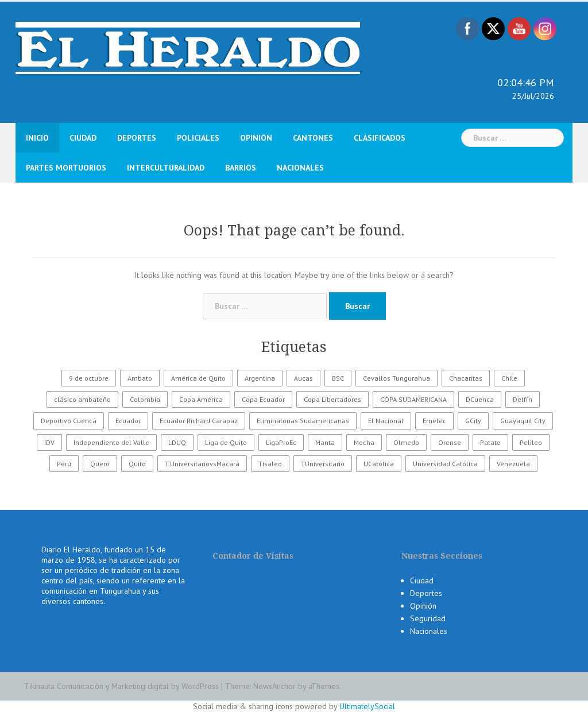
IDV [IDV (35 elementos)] (49, 442)
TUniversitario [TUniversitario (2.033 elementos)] (323, 464)
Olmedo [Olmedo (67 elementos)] (406, 442)
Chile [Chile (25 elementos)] (509, 378)
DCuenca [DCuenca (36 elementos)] (480, 399)
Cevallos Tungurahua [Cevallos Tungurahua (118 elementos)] (396, 378)
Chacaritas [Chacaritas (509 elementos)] (466, 378)
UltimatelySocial (367, 706)
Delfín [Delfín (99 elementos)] (523, 399)
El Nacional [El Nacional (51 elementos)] (386, 421)
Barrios (241, 168)
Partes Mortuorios (66, 168)
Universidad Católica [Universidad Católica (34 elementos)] (445, 464)
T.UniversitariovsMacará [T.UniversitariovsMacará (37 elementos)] (202, 464)
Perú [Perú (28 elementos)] (64, 464)
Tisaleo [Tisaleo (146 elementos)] (270, 464)
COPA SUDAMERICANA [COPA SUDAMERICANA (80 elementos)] (413, 399)
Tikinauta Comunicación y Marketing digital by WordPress (121, 686)
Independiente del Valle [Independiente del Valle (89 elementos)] (111, 442)
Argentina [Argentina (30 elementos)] (260, 378)
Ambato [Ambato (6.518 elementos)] (140, 378)
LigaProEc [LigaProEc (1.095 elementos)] (281, 442)
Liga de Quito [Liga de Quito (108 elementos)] (226, 442)
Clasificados (380, 138)
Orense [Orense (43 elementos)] (450, 442)
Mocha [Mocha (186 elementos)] (364, 442)
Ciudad (83, 138)
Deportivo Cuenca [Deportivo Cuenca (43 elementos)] (69, 421)
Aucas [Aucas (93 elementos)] (303, 378)
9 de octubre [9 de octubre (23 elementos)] (89, 378)
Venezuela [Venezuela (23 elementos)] (513, 464)
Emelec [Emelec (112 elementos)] (434, 421)
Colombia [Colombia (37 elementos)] (145, 399)
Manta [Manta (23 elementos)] (325, 442)
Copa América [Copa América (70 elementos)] (201, 399)
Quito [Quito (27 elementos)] (137, 464)
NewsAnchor (274, 686)
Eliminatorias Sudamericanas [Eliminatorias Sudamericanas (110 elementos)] (303, 421)
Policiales (198, 138)
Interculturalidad (166, 168)
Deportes (137, 138)
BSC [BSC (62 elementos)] (338, 378)
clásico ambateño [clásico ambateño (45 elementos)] (82, 399)
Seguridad (428, 618)
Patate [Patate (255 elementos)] (490, 442)
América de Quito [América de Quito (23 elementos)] (198, 378)
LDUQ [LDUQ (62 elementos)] (177, 442)
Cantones (313, 138)
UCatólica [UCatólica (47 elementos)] (379, 464)
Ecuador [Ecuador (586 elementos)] (128, 421)
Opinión (256, 138)
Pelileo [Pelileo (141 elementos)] (531, 442)
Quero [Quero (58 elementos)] (100, 464)
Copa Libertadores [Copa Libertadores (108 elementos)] (332, 399)
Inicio (37, 138)
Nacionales (300, 168)
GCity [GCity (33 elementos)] (473, 421)
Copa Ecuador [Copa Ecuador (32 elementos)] (263, 399)
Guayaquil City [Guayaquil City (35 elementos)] (523, 421)
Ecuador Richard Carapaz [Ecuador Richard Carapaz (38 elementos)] (199, 421)
